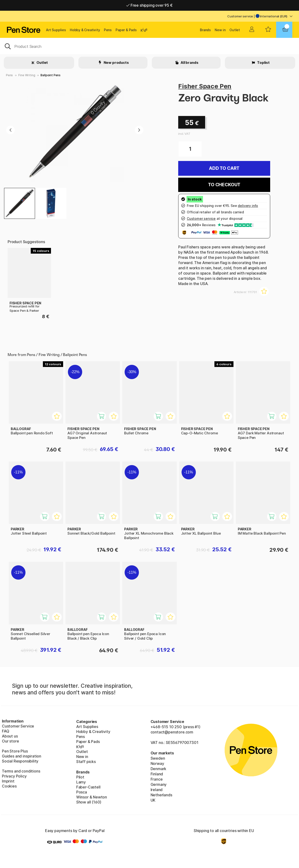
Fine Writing (27, 75)
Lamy (81, 782)
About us (10, 736)
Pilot (80, 777)
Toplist (263, 63)
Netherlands (161, 795)
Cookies (9, 786)
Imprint (8, 781)
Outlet (235, 30)
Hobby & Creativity (85, 30)
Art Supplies (56, 30)
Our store (10, 741)
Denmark (159, 769)
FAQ (5, 731)
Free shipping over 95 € (149, 5)
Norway (157, 763)
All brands (189, 63)
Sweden (158, 758)
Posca (82, 792)
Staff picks (86, 762)
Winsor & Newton (92, 797)
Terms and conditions (21, 771)
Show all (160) (89, 802)
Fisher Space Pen (205, 86)
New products (116, 63)
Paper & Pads (126, 30)
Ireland (157, 790)
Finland (157, 774)
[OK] (149, 46)
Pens (108, 30)
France (157, 779)
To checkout (224, 185)
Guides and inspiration (22, 756)
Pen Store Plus (15, 751)
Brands (205, 30)
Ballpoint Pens (51, 75)
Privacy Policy (14, 776)
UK (153, 800)
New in (220, 30)
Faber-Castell (88, 787)
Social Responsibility (20, 761)
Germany (159, 784)
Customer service (240, 16)
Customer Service (18, 726)
